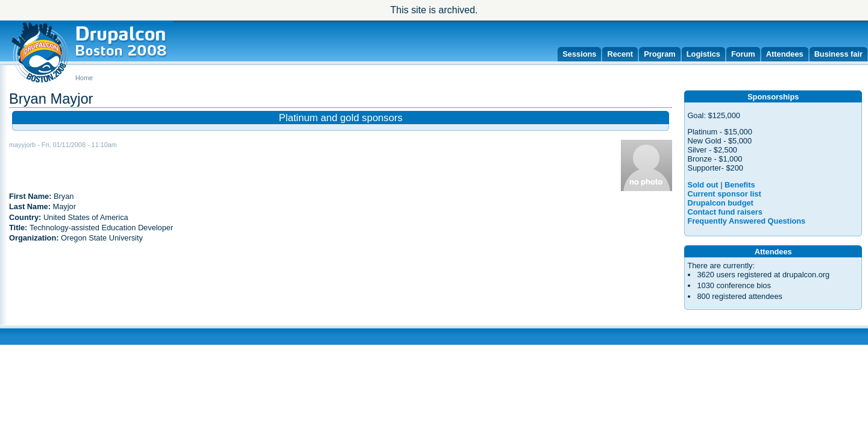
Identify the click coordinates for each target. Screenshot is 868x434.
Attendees (785, 54)
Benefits (740, 185)
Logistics (703, 54)
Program (660, 54)
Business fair (838, 54)
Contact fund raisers (725, 212)
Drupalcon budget (720, 203)
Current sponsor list (724, 194)
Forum (743, 54)
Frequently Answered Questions (746, 221)
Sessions (579, 54)
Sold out (703, 185)
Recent (620, 54)
